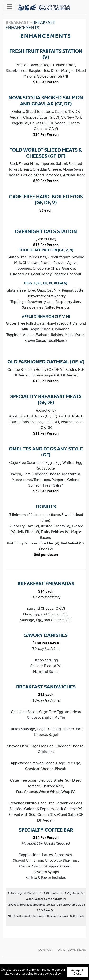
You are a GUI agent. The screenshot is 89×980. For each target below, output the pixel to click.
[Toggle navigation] (9, 6)
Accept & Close (77, 972)
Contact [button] (46, 950)
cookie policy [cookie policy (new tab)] (52, 973)
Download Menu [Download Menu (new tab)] (72, 950)
